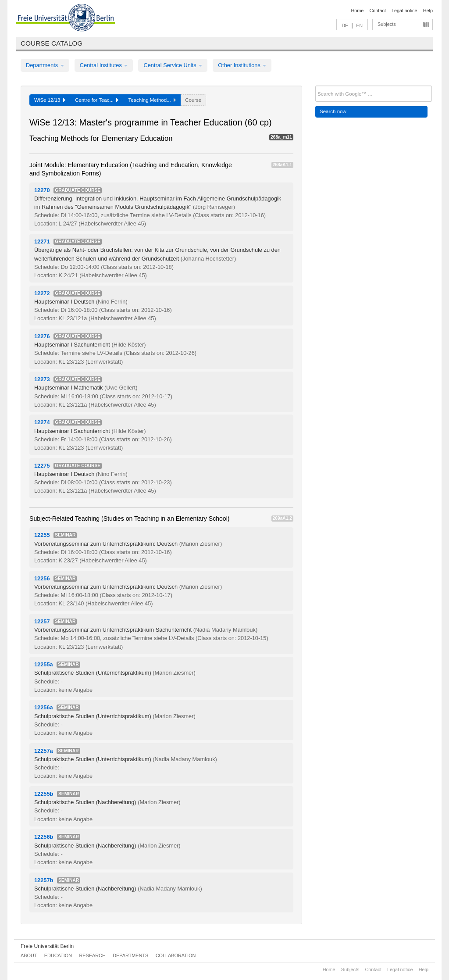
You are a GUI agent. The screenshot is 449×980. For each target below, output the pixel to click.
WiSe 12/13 (50, 100)
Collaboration (176, 955)
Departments (45, 65)
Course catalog (52, 43)
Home (357, 11)
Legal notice (404, 11)
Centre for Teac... (97, 100)
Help (428, 11)
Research (92, 955)
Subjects (387, 24)
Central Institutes (104, 65)
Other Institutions (242, 65)
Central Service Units (173, 65)
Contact (377, 11)
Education (58, 955)
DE (345, 25)
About (29, 955)
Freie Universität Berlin (47, 946)
